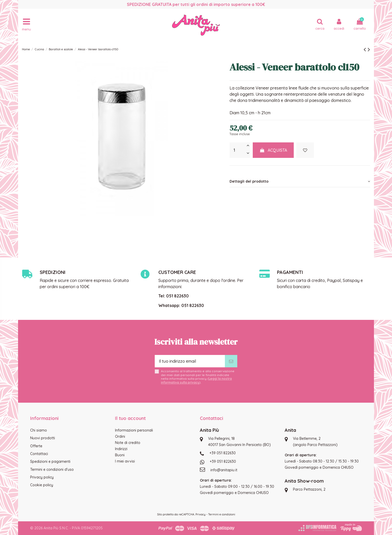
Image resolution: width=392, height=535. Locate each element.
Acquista (273, 150)
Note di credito (128, 443)
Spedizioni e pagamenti (50, 461)
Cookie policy (42, 485)
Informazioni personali (134, 430)
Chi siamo (39, 430)
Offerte (36, 446)
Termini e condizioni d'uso (52, 469)
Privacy (201, 514)
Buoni (120, 455)
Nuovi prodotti (43, 438)
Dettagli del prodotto (300, 181)
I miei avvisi (125, 461)
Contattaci (39, 454)
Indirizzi (121, 449)
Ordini (120, 436)
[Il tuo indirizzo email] (190, 361)
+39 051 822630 (223, 453)
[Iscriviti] (231, 361)
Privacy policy (42, 477)
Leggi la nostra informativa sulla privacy (196, 380)
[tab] (300, 182)
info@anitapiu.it (224, 470)
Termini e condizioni (222, 514)
